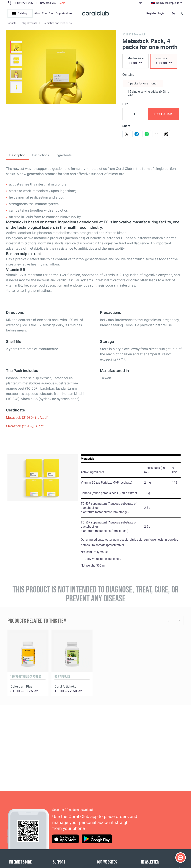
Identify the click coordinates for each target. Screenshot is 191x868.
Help (139, 3)
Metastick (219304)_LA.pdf (27, 420)
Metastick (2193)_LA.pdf (25, 429)
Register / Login (155, 13)
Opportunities (64, 13)
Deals (62, 3)
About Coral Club (44, 13)
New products (48, 3)
